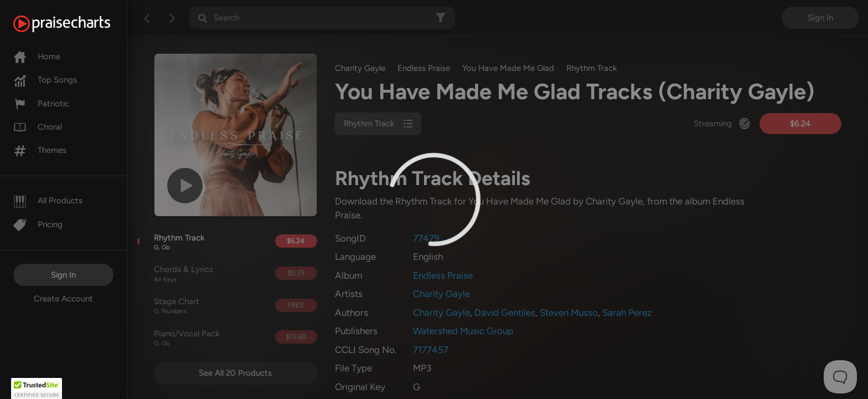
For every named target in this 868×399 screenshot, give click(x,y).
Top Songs (45, 80)
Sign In (63, 275)
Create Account (63, 299)
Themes (40, 150)
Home (37, 57)
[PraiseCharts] (76, 24)
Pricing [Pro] (38, 224)
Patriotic (41, 104)
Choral (38, 127)
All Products (48, 201)
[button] (37, 388)
